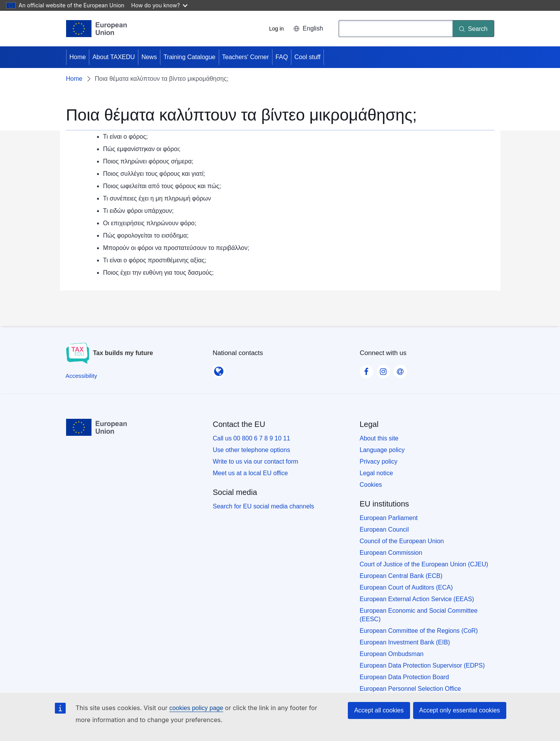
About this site (379, 438)
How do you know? (160, 5)
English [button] (308, 28)
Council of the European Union (402, 541)
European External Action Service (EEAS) (417, 599)
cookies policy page (196, 708)
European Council (384, 529)
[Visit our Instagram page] (383, 369)
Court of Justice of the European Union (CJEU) (424, 564)
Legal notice (376, 473)
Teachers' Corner (246, 57)
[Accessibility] (82, 376)
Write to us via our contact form (256, 461)
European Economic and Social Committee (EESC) (419, 615)
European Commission (391, 553)
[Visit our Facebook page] (366, 369)
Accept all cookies (379, 710)
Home (78, 57)
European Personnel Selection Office (410, 689)
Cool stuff (307, 57)
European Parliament (389, 518)
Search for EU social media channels (264, 506)
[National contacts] (219, 369)
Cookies (371, 485)
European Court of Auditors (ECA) (406, 587)
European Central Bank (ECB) (401, 576)
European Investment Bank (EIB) (405, 642)
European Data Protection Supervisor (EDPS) (422, 665)
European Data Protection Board (404, 677)
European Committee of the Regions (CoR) (419, 631)
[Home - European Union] (97, 29)
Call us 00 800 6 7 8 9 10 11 (252, 438)
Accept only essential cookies (460, 710)
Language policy (382, 450)
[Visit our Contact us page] (400, 369)
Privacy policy (379, 461)
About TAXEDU (114, 57)
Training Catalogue (190, 57)
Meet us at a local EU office (250, 473)
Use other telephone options (252, 450)
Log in (276, 29)
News (149, 57)
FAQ (282, 57)
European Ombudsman (392, 654)
